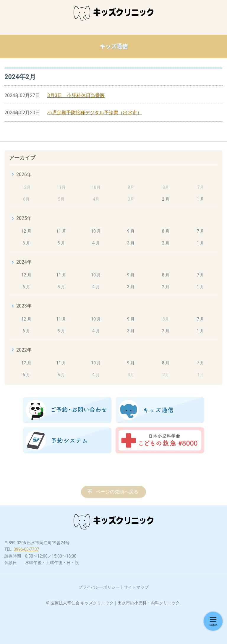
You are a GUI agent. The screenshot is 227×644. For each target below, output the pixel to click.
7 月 (201, 231)
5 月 (61, 243)
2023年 (24, 306)
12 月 (26, 231)
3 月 (131, 243)
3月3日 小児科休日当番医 (76, 95)
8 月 (166, 231)
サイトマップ (136, 587)
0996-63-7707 (26, 549)
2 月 (166, 199)
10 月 (96, 231)
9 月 (131, 231)
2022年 (24, 350)
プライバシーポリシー (99, 587)
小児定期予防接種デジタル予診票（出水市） (95, 113)
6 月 (26, 243)
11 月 (61, 231)
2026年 (24, 174)
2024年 (24, 262)
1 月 (201, 199)
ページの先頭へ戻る (117, 492)
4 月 (96, 243)
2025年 (24, 218)
